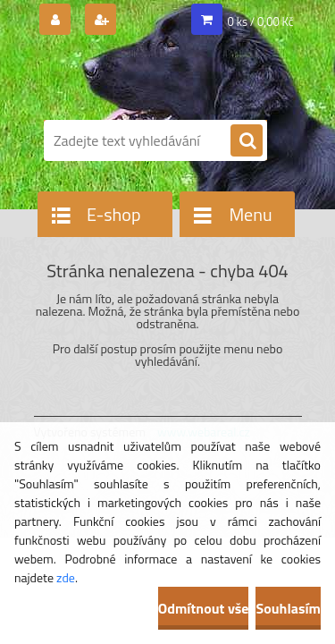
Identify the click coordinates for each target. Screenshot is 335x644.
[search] (247, 141)
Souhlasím (288, 608)
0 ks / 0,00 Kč (261, 21)
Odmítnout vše (204, 608)
